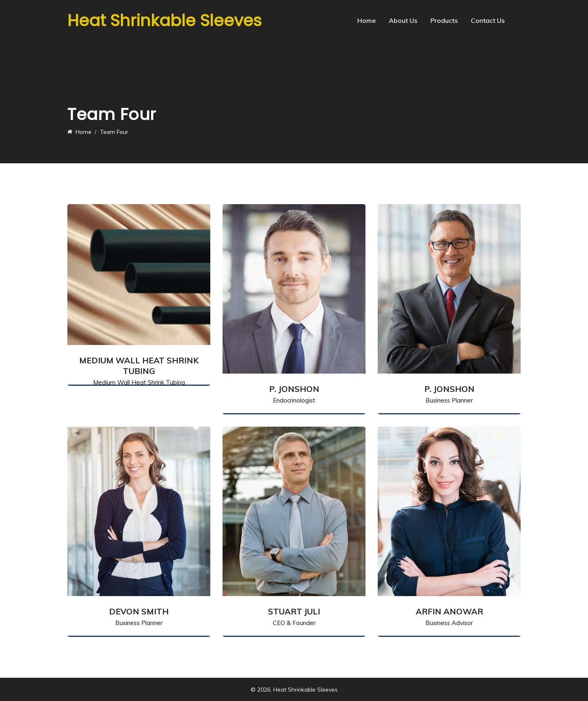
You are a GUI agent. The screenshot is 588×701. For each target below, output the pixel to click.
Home (366, 20)
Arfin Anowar (449, 611)
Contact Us (488, 20)
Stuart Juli (294, 611)
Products (444, 20)
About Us (403, 20)
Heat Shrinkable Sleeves (165, 20)
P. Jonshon (294, 389)
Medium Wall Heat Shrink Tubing (139, 366)
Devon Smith (139, 611)
